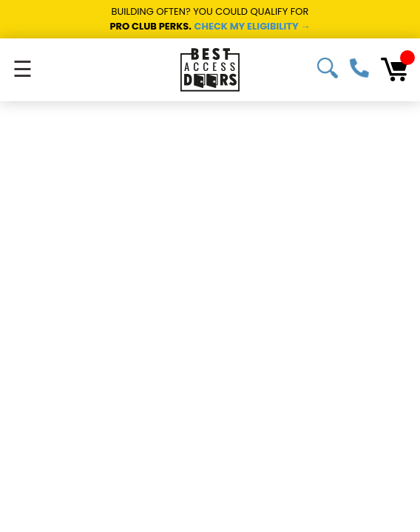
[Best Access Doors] (210, 70)
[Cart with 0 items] (394, 69)
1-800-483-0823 (359, 68)
